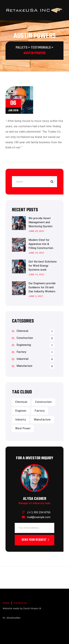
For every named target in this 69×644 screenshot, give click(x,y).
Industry (21, 420)
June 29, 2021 (37, 231)
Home (6, 603)
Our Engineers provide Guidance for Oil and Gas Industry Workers (42, 287)
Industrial (22, 359)
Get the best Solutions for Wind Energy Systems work (43, 266)
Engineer (21, 411)
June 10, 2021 (37, 275)
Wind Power (23, 428)
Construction (25, 338)
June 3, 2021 (36, 296)
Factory (21, 352)
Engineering (24, 345)
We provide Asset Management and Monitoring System (40, 222)
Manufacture (24, 366)
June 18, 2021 (37, 253)
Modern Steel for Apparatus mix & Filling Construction (41, 244)
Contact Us (20, 603)
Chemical (22, 331)
